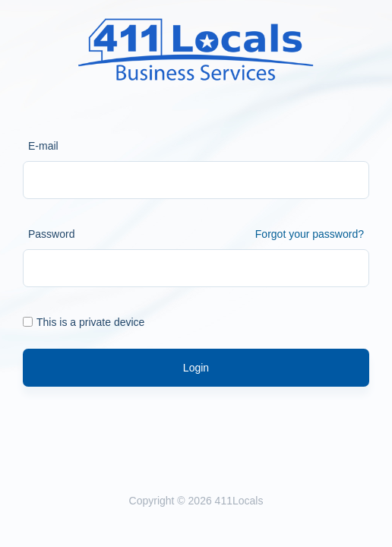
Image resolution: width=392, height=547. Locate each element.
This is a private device (84, 322)
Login (196, 368)
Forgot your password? (310, 234)
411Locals (239, 501)
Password (51, 234)
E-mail (43, 146)
